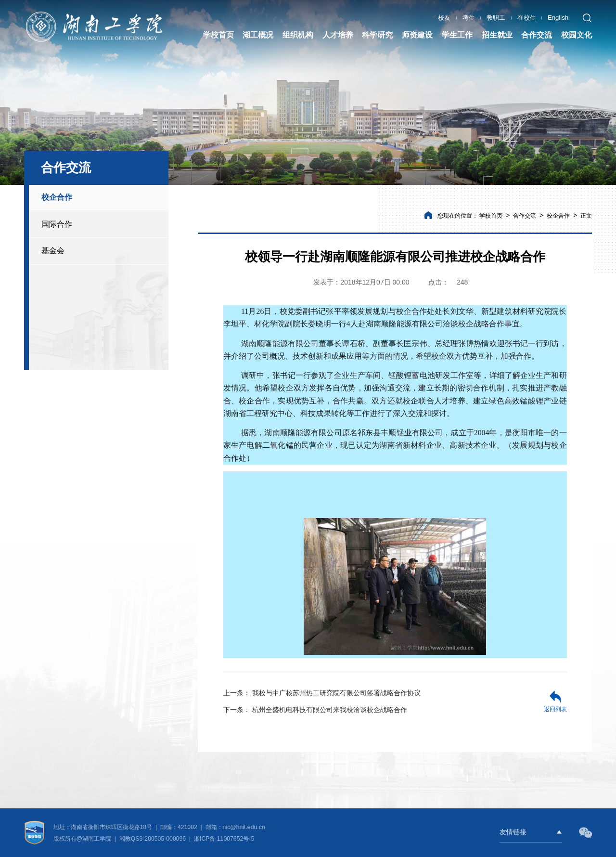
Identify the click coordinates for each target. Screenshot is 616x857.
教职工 (496, 17)
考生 (469, 17)
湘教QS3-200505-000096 (154, 839)
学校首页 (491, 216)
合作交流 (525, 216)
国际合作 (57, 224)
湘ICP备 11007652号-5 (224, 839)
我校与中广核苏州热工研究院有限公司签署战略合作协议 (322, 693)
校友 (444, 17)
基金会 (53, 251)
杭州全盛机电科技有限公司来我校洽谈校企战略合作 (315, 710)
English (558, 17)
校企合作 (57, 197)
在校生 (527, 17)
